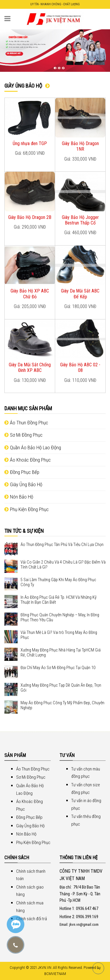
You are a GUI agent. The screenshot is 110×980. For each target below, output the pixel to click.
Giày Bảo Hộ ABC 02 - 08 (80, 367)
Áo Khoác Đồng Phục (28, 460)
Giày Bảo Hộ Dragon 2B (30, 217)
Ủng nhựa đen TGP (30, 143)
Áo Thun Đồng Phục (26, 423)
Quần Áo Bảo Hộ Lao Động (33, 448)
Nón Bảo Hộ (19, 497)
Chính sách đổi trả (32, 919)
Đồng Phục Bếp (22, 472)
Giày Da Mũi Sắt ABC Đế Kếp (80, 294)
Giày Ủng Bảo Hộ (23, 484)
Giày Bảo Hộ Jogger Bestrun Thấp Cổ (80, 220)
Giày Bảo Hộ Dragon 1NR (80, 146)
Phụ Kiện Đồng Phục (27, 509)
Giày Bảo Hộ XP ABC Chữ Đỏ (30, 294)
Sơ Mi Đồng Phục (23, 435)
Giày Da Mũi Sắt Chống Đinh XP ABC (30, 367)
